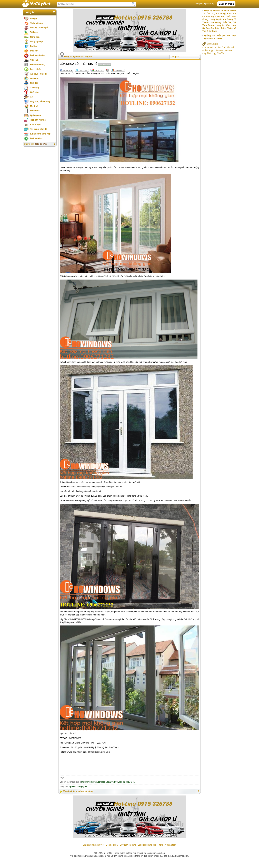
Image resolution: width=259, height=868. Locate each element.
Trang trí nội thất (38, 120)
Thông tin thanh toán (167, 845)
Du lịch (34, 46)
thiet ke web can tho (211, 47)
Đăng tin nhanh (226, 4)
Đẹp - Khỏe (36, 69)
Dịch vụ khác (36, 138)
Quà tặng (35, 92)
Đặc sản (34, 51)
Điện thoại (35, 111)
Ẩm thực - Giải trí (38, 74)
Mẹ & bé (34, 106)
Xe (31, 97)
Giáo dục (34, 78)
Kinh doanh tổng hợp (40, 134)
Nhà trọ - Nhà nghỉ (39, 28)
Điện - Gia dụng (38, 65)
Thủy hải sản (36, 23)
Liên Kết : (210, 44)
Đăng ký (210, 4)
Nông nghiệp (36, 42)
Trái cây (34, 32)
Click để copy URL (126, 782)
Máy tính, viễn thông (40, 102)
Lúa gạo (34, 19)
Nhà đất (34, 83)
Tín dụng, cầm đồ (39, 129)
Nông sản (35, 37)
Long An (30, 12)
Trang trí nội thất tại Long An (78, 57)
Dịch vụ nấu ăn (37, 55)
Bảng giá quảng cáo (147, 845)
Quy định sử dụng (128, 845)
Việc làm (34, 60)
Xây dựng (35, 88)
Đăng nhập (200, 4)
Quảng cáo (35, 115)
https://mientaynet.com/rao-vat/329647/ (99, 782)
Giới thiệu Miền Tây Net (93, 845)
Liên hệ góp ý (112, 845)
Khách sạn (35, 124)
